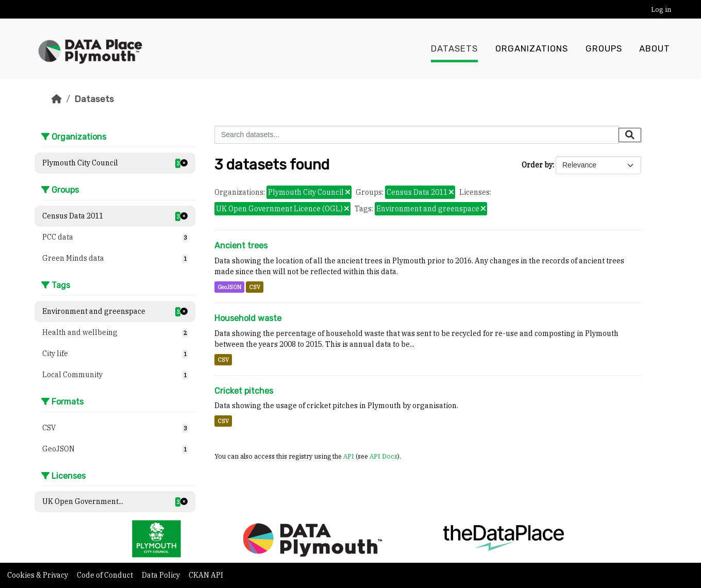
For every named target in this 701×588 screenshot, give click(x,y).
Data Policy (162, 575)
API (349, 456)
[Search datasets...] (417, 135)
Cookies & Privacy (38, 575)
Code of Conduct (106, 575)
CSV (255, 287)
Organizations (532, 49)
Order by (537, 165)
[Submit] (630, 135)
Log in (661, 10)
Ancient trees (241, 246)
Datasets (454, 49)
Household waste (248, 318)
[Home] (57, 99)
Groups (604, 49)
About (655, 49)
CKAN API (206, 575)
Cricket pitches (244, 391)
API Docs (383, 456)
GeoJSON (229, 287)
